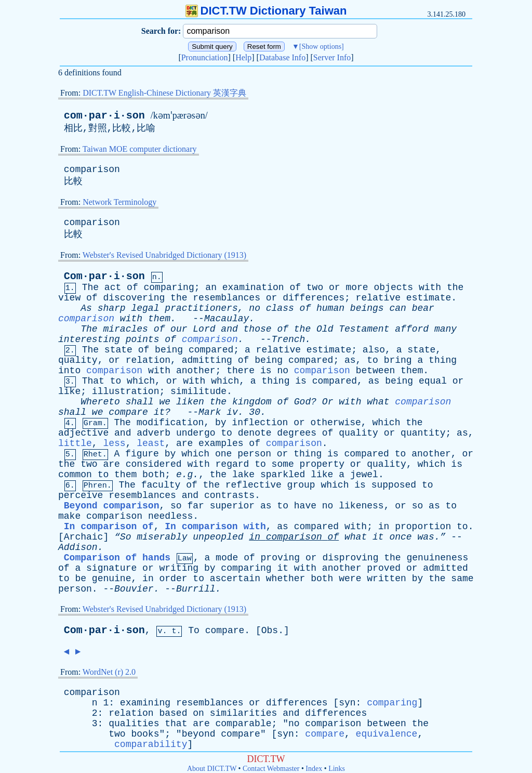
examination (253, 287)
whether (286, 579)
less (114, 443)
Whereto (100, 402)
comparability (151, 744)
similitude (198, 391)
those (258, 329)
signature (111, 568)
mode (227, 558)
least (151, 443)
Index (314, 769)
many (445, 329)
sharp (112, 308)
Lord (204, 329)
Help (243, 57)
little (75, 443)
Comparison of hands (117, 558)
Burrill (196, 589)
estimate (429, 298)
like (69, 391)
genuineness (437, 558)
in (384, 527)
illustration (126, 391)
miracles (125, 329)
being (169, 350)
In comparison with (215, 527)
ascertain (235, 579)
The (90, 287)
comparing (169, 287)
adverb (154, 433)
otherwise (336, 423)
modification (170, 423)
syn (347, 703)
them (159, 319)
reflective (254, 485)
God (302, 402)
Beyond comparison (112, 506)
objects (393, 287)
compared (211, 350)
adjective (83, 433)
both (154, 475)
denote (255, 433)
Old (325, 329)
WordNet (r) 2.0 (109, 672)
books (145, 734)
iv (232, 412)
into (69, 371)
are (184, 443)
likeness (361, 506)
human (330, 308)
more (357, 287)
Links (337, 769)
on (198, 713)
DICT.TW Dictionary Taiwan (266, 11)
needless (170, 516)
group (301, 485)
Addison (78, 547)
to (373, 360)
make (69, 516)
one (223, 454)
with (430, 287)
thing (443, 360)
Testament (364, 329)
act (113, 287)
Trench (289, 339)
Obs (270, 631)
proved (384, 568)
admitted (445, 568)
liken (190, 402)
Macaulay (227, 319)
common (75, 475)
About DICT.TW (212, 769)
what (378, 402)
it (378, 537)
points (143, 339)
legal (145, 308)
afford (412, 329)
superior (232, 506)
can (397, 308)
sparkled (283, 475)
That (93, 381)
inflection (260, 423)
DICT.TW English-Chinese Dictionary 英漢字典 (164, 93)
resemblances (227, 298)
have (305, 506)
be (81, 579)
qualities (134, 724)
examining (145, 703)
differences (314, 298)
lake (243, 475)
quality (78, 360)
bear (423, 308)
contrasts (229, 495)
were (350, 579)
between (376, 371)
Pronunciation (205, 57)
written (387, 579)
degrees (297, 433)
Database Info (282, 57)
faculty (161, 485)
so (176, 506)
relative (378, 298)
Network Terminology (119, 202)
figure (142, 454)
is (266, 371)
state (118, 350)
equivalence (387, 734)
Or (328, 402)
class (280, 308)
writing (179, 568)
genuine (112, 579)
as (350, 360)
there (241, 371)
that (176, 724)
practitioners (201, 308)
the (455, 287)
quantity (423, 433)
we (165, 402)
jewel (364, 475)
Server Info (332, 57)
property (322, 464)
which (141, 381)
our (179, 329)
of (132, 287)
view (69, 298)
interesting (89, 339)
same (462, 579)
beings (367, 308)
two (315, 287)
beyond (199, 734)
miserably (162, 537)
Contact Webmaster (271, 769)
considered (154, 464)
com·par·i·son (104, 116)
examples (221, 443)
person (254, 454)
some (283, 464)
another (196, 371)
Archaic (84, 537)
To (194, 631)
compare (128, 412)
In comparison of (109, 527)
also (374, 350)
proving (281, 558)
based (173, 713)
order (174, 579)
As (86, 308)
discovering (134, 298)
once (400, 537)
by (221, 423)
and (229, 329)
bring (398, 360)
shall (140, 402)
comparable (244, 724)
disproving (350, 558)
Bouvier (134, 589)
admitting (207, 360)
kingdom (252, 402)
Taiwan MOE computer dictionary (140, 149)
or (335, 287)
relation (148, 360)
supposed (394, 485)
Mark (210, 412)
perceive (81, 495)
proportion (423, 527)
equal (433, 381)
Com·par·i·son (104, 276)
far (195, 506)
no (255, 308)
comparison (92, 169)
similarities (244, 713)
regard (232, 464)
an (211, 287)
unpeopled (218, 537)
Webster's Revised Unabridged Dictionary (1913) (164, 255)
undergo (196, 433)
